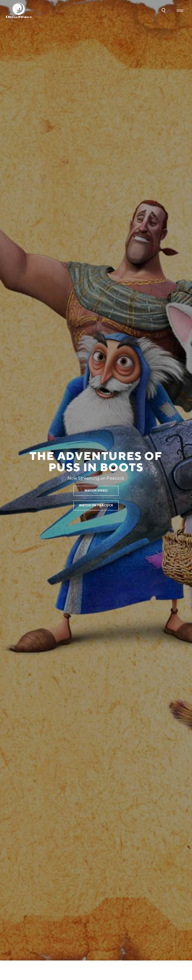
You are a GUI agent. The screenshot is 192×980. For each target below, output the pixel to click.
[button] (163, 10)
